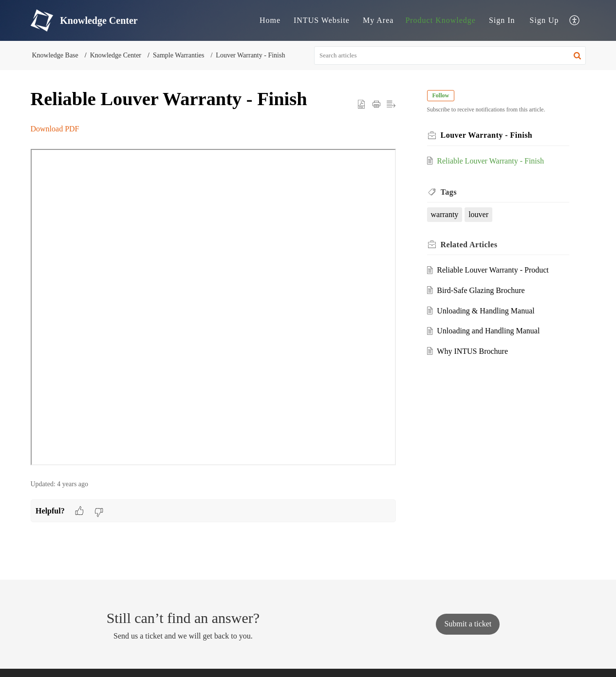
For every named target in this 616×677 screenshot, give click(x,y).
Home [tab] (270, 20)
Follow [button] (441, 95)
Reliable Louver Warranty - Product (493, 270)
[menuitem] (502, 20)
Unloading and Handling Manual (488, 331)
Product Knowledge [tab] (440, 20)
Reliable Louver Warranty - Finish (490, 161)
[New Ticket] (468, 624)
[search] (450, 55)
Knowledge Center (116, 55)
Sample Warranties (179, 55)
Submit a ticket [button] (468, 624)
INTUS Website (322, 20)
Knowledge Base (55, 55)
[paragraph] (213, 296)
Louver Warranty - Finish (250, 55)
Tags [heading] (449, 192)
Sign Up (544, 20)
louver (478, 214)
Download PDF (55, 129)
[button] (575, 21)
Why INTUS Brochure (472, 351)
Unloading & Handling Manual (485, 311)
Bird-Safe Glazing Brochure (481, 290)
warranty (445, 214)
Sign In (502, 20)
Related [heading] (469, 245)
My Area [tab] (378, 20)
